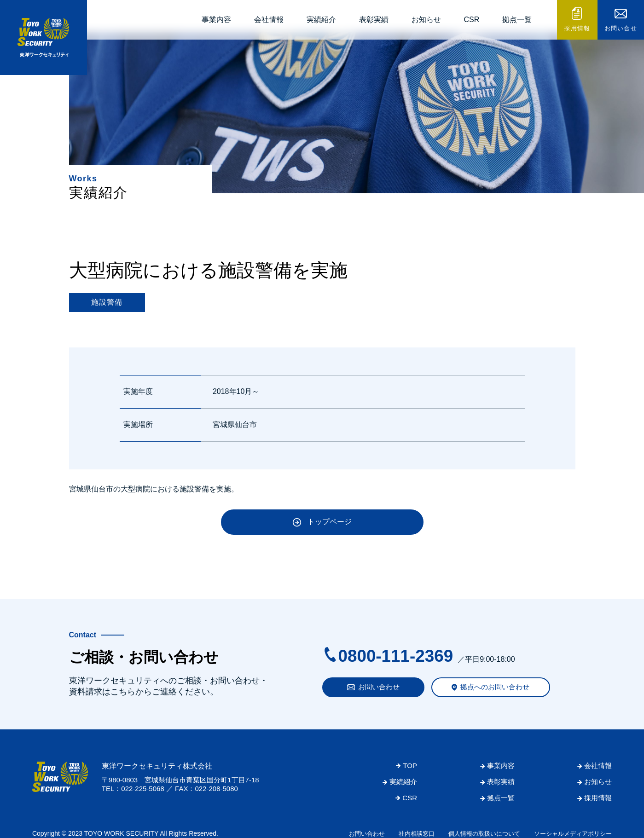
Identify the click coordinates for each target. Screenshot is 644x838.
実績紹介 (321, 20)
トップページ (330, 522)
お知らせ (426, 20)
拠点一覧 (517, 20)
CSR (472, 20)
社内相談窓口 (417, 834)
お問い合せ (621, 28)
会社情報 (269, 20)
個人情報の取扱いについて (484, 834)
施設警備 (107, 302)
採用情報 (577, 28)
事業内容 (216, 20)
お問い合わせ (379, 687)
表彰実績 (374, 20)
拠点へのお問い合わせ (495, 687)
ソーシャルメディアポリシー (573, 834)
